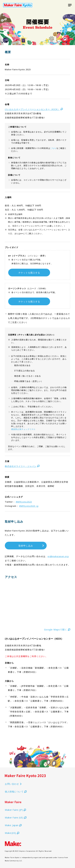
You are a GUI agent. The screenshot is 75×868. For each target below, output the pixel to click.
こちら (53, 148)
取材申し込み (31, 546)
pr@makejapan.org (58, 556)
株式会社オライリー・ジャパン (22, 466)
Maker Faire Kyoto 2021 (18, 5)
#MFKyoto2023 (24, 502)
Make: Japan (13, 825)
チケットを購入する (29, 273)
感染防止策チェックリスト (23, 429)
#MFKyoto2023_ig (29, 506)
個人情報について (16, 792)
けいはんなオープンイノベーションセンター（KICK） (34, 109)
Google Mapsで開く (57, 630)
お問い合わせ (13, 784)
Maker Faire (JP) (15, 810)
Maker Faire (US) (16, 818)
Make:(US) (12, 833)
